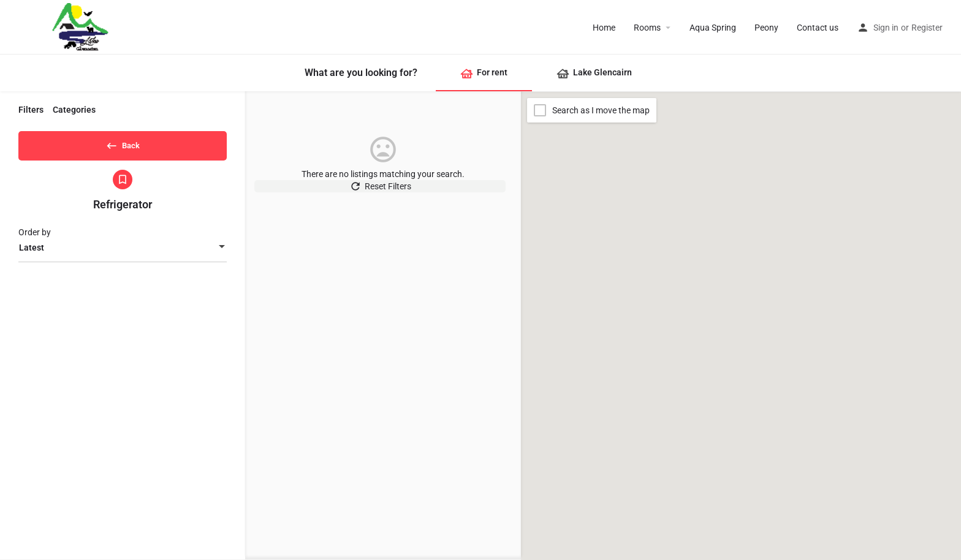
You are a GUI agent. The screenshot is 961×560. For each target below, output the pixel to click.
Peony (766, 28)
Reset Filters (383, 192)
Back (123, 143)
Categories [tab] (74, 110)
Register (927, 28)
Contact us (818, 28)
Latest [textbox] (32, 252)
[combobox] (123, 252)
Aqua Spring (713, 28)
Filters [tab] (31, 110)
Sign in (886, 28)
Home (604, 28)
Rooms (647, 28)
